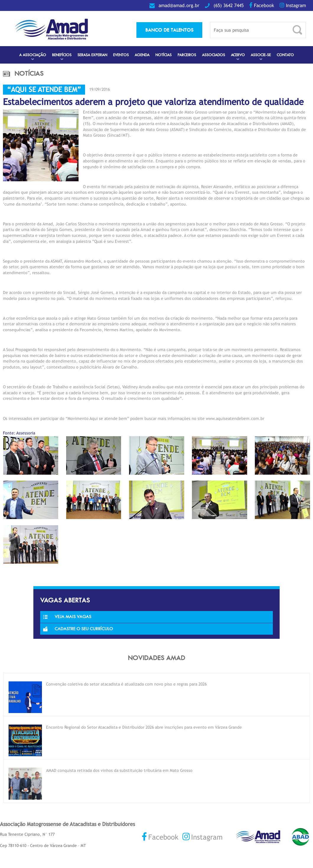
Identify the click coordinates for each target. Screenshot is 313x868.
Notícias (163, 55)
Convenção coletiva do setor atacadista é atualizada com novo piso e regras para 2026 (126, 684)
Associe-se (261, 55)
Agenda (142, 55)
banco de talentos (169, 30)
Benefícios (62, 55)
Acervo (238, 55)
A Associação (33, 55)
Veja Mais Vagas (67, 617)
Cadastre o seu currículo (78, 629)
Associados (213, 55)
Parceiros (187, 55)
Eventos (121, 55)
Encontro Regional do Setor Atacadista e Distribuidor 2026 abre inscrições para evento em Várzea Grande (144, 727)
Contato (285, 55)
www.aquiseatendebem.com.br (235, 418)
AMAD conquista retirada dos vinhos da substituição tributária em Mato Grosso (119, 770)
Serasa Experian (92, 55)
